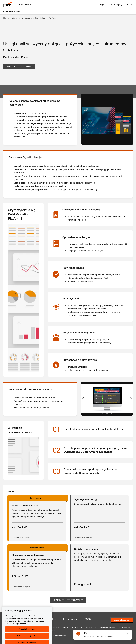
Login (102, 4)
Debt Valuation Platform (46, 18)
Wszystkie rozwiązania (13, 11)
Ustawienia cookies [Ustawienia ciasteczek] (122, 620)
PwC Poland (26, 4)
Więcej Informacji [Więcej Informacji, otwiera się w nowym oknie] (19, 634)
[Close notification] (128, 634)
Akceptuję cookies (27, 639)
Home (6, 18)
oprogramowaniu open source (52, 635)
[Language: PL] (129, 5)
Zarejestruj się (115, 4)
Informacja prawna (70, 619)
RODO (88, 619)
